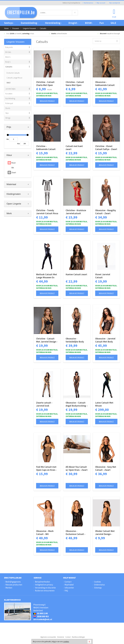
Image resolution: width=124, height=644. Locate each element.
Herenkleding (53, 23)
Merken (9, 588)
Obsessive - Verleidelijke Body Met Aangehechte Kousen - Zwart (75, 340)
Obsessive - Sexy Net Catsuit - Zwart (106, 468)
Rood (13, 163)
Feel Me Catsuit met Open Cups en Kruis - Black (46, 468)
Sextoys (9, 23)
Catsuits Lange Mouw (14, 78)
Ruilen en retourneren (45, 591)
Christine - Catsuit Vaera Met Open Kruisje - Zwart (75, 84)
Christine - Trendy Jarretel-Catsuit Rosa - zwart (47, 212)
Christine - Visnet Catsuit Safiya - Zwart (106, 148)
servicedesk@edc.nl (43, 619)
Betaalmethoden (42, 582)
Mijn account (100, 3)
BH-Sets (8, 52)
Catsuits (9, 67)
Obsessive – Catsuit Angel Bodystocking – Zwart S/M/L (77, 404)
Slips (7, 113)
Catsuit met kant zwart (74, 148)
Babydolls (9, 47)
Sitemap (98, 588)
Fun (102, 23)
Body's (8, 62)
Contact (68, 582)
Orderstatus (99, 585)
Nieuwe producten (14, 585)
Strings (8, 118)
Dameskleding (29, 23)
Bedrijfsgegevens (13, 582)
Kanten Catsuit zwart (76, 274)
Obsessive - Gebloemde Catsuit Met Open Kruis (105, 84)
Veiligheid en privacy (44, 585)
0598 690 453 (41, 616)
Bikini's (8, 57)
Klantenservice (88, 3)
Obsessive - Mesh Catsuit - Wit (45, 533)
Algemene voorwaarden (48, 637)
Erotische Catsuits (13, 73)
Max (19, 144)
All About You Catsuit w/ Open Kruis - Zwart (77, 468)
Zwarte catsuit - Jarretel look (44, 404)
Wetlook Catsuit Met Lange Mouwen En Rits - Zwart (47, 276)
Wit (13, 168)
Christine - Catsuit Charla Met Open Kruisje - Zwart (45, 84)
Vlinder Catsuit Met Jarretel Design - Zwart (105, 533)
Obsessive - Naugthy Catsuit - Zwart (106, 212)
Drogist (73, 23)
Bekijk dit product (47, 101)
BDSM (89, 23)
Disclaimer (61, 637)
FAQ (66, 591)
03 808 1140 (40, 613)
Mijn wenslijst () (114, 3)
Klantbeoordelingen (78, 637)
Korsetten (9, 94)
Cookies (97, 582)
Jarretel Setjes (10, 89)
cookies (66, 642)
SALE (113, 23)
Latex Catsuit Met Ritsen (104, 404)
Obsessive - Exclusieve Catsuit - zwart (75, 533)
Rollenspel (9, 103)
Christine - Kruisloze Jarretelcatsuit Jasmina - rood (76, 212)
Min (8, 139)
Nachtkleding (10, 98)
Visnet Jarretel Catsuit (103, 276)
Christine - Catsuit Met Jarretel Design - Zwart (47, 340)
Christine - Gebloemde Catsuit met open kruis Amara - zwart (47, 148)
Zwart (14, 172)
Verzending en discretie (45, 588)
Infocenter (69, 588)
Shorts (8, 108)
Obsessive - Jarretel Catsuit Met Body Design (105, 340)
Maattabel (69, 585)
